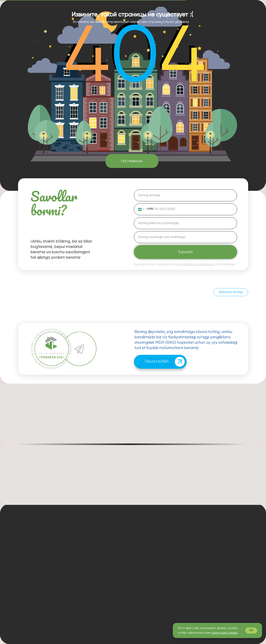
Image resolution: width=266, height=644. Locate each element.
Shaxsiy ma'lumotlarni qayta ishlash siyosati (165, 604)
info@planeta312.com (82, 553)
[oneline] (185, 237)
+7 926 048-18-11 (78, 571)
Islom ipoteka (181, 584)
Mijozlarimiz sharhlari (148, 565)
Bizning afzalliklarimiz (148, 559)
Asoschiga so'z (144, 546)
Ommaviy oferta (145, 609)
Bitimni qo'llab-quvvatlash (190, 552)
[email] (185, 223)
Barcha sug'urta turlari (187, 571)
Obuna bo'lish (157, 361)
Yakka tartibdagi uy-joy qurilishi (194, 578)
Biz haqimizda (143, 533)
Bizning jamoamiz (146, 552)
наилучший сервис (225, 633)
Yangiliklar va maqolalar (150, 571)
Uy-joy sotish (181, 546)
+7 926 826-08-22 (105, 546)
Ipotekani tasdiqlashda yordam (193, 533)
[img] (180, 362)
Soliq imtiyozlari (182, 565)
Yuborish (185, 252)
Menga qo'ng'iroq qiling (234, 578)
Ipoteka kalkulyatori (147, 539)
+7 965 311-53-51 (78, 546)
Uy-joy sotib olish (183, 539)
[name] (185, 195)
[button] (110, 570)
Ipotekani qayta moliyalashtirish (194, 558)
